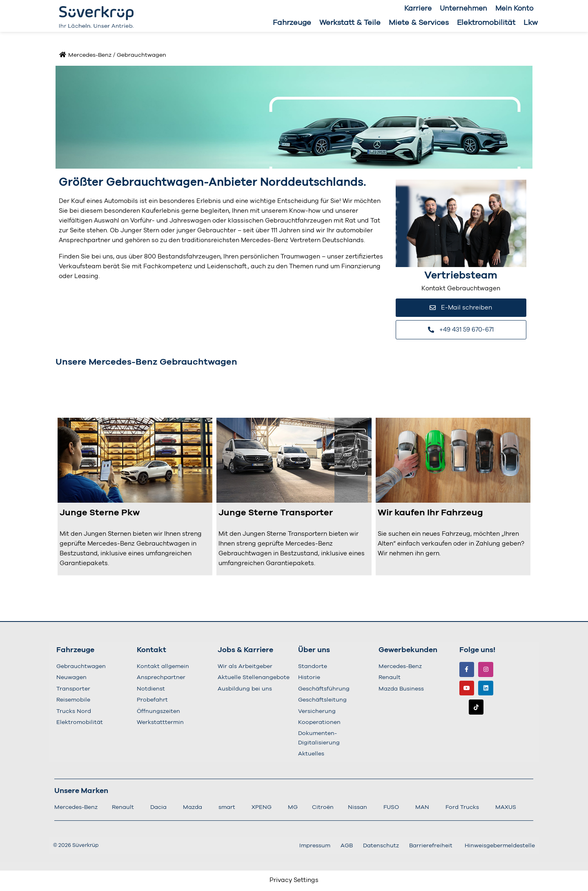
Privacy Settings (294, 881)
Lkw (531, 23)
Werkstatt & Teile (350, 23)
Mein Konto (514, 8)
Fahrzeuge (292, 23)
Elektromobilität (486, 23)
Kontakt (151, 651)
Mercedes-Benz (90, 55)
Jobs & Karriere (245, 651)
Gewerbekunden (408, 651)
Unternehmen (463, 8)
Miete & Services (419, 23)
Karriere (418, 8)
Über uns (314, 651)
